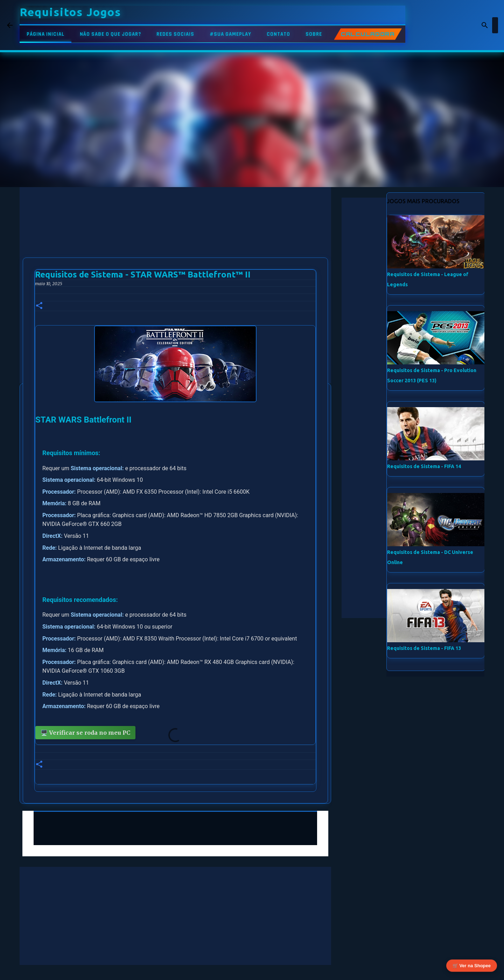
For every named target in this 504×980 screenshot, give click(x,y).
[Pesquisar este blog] (462, 25)
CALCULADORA (368, 34)
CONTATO (278, 34)
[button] (39, 306)
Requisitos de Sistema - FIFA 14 (424, 466)
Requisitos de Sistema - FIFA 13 (424, 648)
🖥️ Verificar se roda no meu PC (85, 733)
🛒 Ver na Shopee (472, 965)
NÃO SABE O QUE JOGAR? (110, 34)
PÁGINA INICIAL (45, 34)
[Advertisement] (175, 236)
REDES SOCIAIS (175, 34)
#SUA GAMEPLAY (230, 34)
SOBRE (314, 34)
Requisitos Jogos (70, 12)
